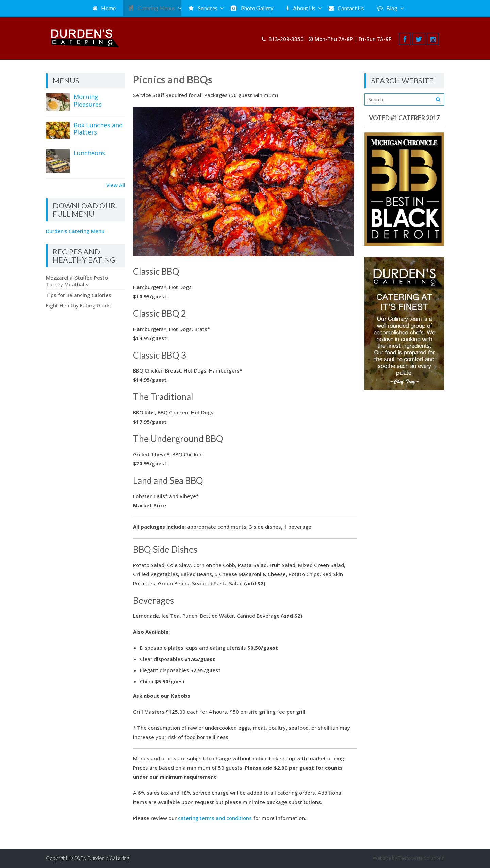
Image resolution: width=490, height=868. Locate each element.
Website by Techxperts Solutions (408, 858)
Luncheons (89, 153)
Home (104, 8)
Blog (387, 8)
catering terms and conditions (215, 818)
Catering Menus (152, 8)
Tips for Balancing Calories (79, 295)
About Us (301, 8)
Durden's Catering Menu (75, 231)
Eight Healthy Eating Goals (78, 305)
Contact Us (346, 8)
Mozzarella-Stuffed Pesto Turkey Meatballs (77, 281)
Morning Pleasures (88, 100)
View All (116, 185)
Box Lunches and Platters (98, 129)
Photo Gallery (252, 8)
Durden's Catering (108, 858)
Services (203, 8)
